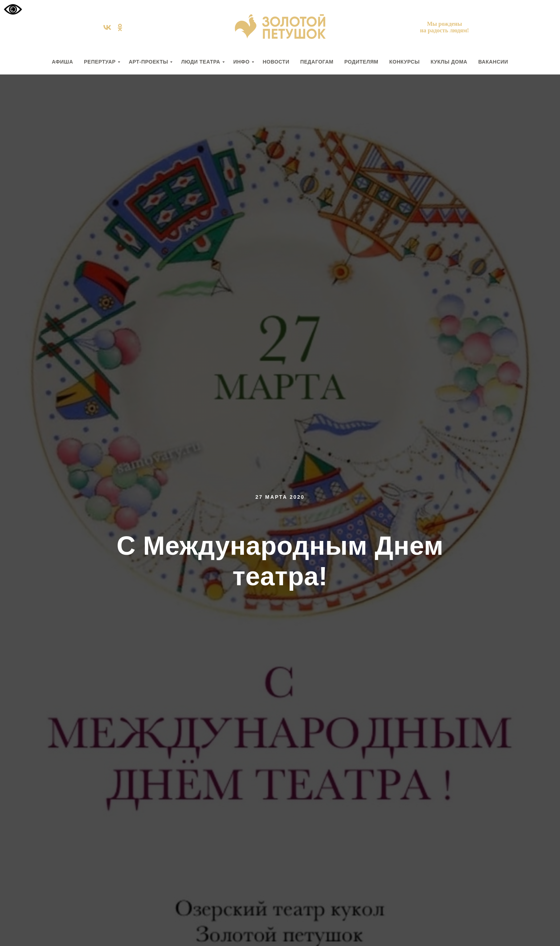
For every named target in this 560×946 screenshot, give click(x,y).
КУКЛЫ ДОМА (449, 62)
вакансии (493, 62)
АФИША (62, 62)
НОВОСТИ (276, 62)
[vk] (107, 30)
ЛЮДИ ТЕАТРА (201, 62)
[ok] (120, 30)
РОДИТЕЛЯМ (361, 62)
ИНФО (242, 62)
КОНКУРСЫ (405, 62)
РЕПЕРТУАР (100, 62)
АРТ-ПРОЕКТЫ (149, 62)
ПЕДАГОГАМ (317, 62)
